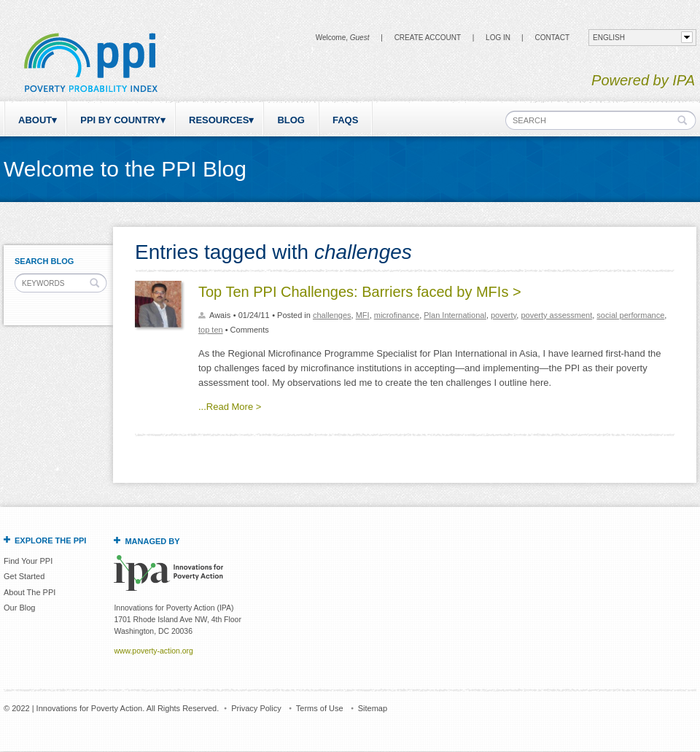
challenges (332, 315)
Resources (219, 120)
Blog (291, 120)
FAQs (345, 120)
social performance (630, 315)
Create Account (428, 38)
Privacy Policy (256, 708)
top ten (211, 330)
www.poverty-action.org (153, 651)
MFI (363, 315)
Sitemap (373, 708)
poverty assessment (556, 315)
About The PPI (30, 592)
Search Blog (44, 261)
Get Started (24, 576)
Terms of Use (320, 708)
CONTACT (552, 38)
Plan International (455, 315)
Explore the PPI (50, 540)
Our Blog (19, 608)
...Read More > (230, 407)
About (35, 120)
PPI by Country (120, 120)
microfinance (397, 315)
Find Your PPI (28, 561)
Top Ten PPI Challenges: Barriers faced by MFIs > (360, 292)
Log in (498, 38)
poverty (503, 315)
